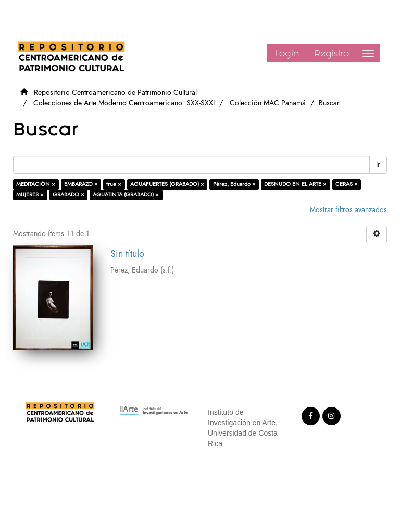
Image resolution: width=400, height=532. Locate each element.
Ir (378, 164)
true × (114, 184)
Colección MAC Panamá (268, 103)
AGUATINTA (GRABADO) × (126, 195)
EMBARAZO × (81, 184)
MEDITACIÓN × (36, 184)
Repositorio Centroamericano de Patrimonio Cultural (115, 92)
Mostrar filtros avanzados (348, 210)
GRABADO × (68, 195)
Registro (332, 53)
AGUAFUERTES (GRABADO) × (167, 184)
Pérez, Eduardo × (234, 184)
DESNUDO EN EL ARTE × (295, 184)
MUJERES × (30, 195)
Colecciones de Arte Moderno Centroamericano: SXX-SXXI (124, 103)
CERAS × (347, 184)
